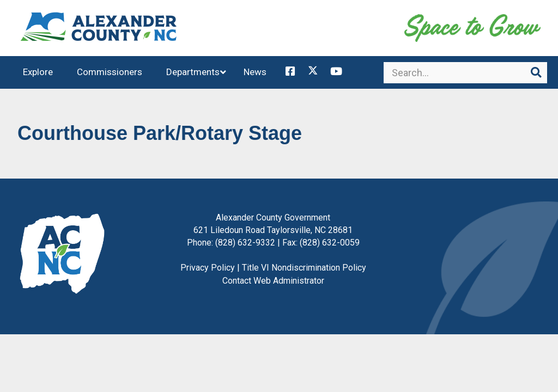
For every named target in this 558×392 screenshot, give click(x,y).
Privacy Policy (208, 271)
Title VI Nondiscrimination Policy (304, 271)
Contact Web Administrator (273, 284)
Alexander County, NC (99, 30)
